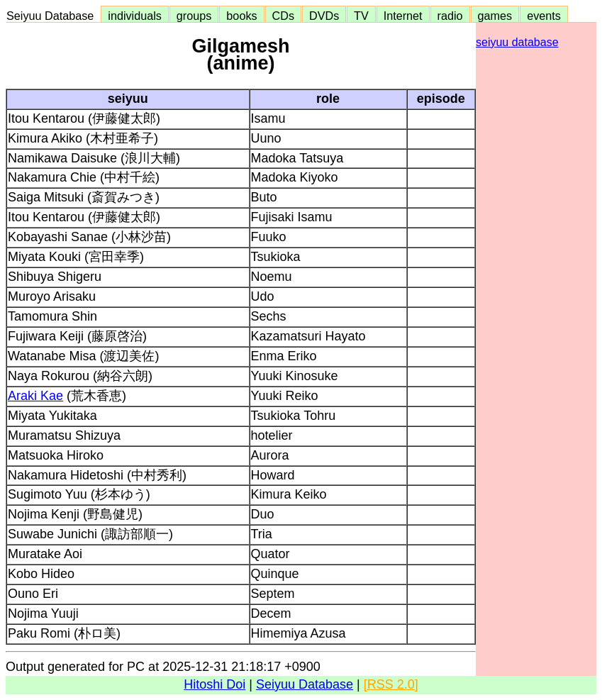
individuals (135, 16)
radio (450, 16)
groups (194, 16)
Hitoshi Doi (214, 684)
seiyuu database (517, 42)
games (495, 16)
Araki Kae (35, 396)
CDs (283, 16)
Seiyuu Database (53, 16)
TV (361, 16)
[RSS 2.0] (391, 684)
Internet (403, 16)
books (241, 16)
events (544, 16)
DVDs (324, 16)
